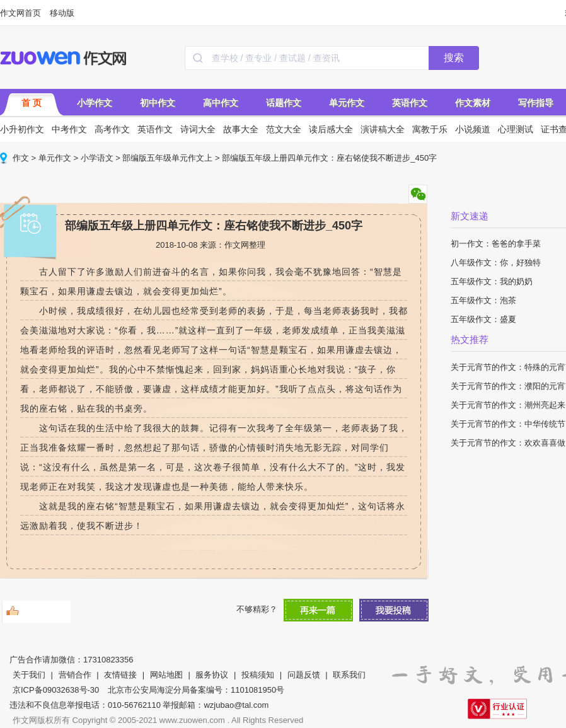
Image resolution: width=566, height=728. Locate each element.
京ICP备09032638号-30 (56, 690)
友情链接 (120, 675)
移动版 (62, 13)
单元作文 (347, 103)
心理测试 (516, 129)
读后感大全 (331, 129)
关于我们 (29, 675)
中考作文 (69, 129)
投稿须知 (258, 675)
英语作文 (410, 103)
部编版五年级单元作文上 (167, 158)
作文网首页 (20, 13)
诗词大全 (198, 129)
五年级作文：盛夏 (483, 319)
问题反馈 (304, 675)
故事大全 (241, 129)
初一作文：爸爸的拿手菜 (496, 244)
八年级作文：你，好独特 (496, 263)
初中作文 (158, 103)
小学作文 (95, 103)
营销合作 (75, 675)
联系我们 (349, 675)
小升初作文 (22, 129)
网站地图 (166, 675)
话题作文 (284, 103)
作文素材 (473, 103)
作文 (21, 158)
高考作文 (112, 129)
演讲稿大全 (383, 129)
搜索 (454, 58)
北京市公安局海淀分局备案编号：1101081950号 (196, 690)
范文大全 (284, 129)
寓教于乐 (430, 129)
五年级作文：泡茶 (483, 300)
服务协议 (212, 675)
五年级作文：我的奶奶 (492, 281)
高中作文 (221, 103)
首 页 (32, 103)
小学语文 (97, 158)
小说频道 (473, 129)
